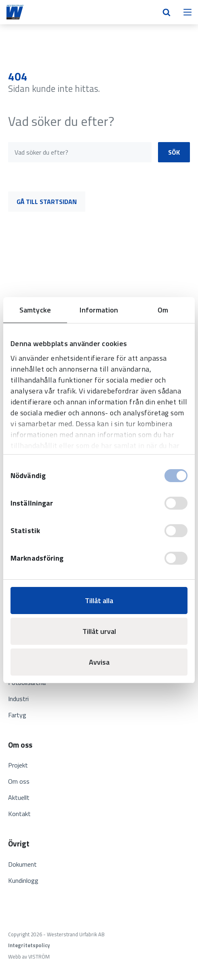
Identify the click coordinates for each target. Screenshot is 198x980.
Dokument (22, 864)
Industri (18, 699)
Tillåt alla (99, 601)
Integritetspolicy (29, 945)
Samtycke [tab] (35, 310)
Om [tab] (163, 310)
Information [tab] (99, 310)
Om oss (19, 781)
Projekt (18, 765)
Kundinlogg (23, 880)
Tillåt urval (99, 631)
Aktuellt (19, 797)
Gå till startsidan (47, 202)
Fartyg (17, 715)
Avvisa (99, 662)
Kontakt (19, 814)
